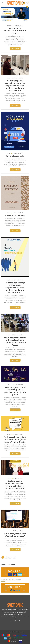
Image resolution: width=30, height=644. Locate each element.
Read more (15, 48)
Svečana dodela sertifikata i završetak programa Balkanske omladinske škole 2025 (15, 485)
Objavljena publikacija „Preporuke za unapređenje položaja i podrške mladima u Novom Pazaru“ (15, 288)
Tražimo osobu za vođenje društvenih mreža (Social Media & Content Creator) (15, 440)
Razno (9, 26)
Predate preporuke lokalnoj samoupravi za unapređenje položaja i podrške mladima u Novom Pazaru (15, 86)
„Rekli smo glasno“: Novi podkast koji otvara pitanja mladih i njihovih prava (15, 391)
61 (14, 557)
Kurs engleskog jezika (15, 156)
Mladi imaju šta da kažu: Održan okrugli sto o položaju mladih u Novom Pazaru (15, 341)
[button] (27, 3)
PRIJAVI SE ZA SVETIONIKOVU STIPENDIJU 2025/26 (15, 31)
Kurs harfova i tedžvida (15, 216)
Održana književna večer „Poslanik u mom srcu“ (15, 535)
